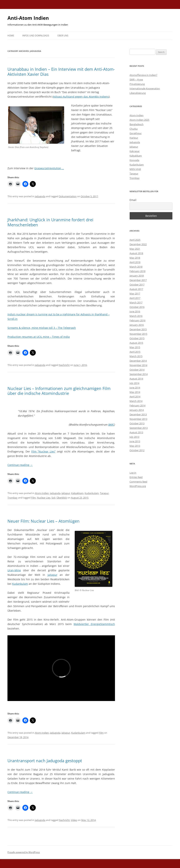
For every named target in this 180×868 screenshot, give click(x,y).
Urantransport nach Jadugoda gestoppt (45, 761)
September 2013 (139, 428)
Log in (133, 473)
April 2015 (135, 352)
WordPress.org (138, 486)
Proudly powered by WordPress (24, 852)
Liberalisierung (138, 93)
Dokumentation (68, 196)
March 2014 (136, 401)
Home (11, 36)
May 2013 (135, 446)
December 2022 (138, 244)
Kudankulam (92, 493)
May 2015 (135, 347)
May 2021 (135, 249)
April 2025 (135, 240)
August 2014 (136, 379)
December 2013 (138, 414)
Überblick (62, 498)
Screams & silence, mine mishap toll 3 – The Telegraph (42, 328)
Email (133, 200)
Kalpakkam (77, 493)
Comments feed (138, 482)
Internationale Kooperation (145, 88)
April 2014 (135, 396)
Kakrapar (135, 151)
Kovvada (134, 160)
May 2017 (135, 294)
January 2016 (137, 325)
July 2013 (134, 437)
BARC (111, 425)
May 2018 (135, 258)
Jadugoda (40, 196)
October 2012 (137, 450)
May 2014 (135, 392)
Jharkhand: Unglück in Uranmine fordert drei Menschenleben (50, 222)
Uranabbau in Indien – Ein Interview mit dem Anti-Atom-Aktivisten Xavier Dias (61, 71)
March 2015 (136, 356)
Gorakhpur (136, 133)
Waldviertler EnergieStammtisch (94, 624)
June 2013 (135, 441)
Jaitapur (66, 493)
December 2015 (138, 329)
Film (33, 498)
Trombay (12, 498)
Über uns (63, 36)
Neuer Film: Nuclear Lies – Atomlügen (44, 521)
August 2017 (136, 289)
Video (74, 820)
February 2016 (137, 320)
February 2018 (137, 271)
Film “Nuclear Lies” (44, 451)
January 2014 (137, 410)
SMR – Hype (136, 79)
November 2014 (138, 365)
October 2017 (137, 285)
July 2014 (134, 383)
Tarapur (104, 493)
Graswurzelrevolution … (49, 168)
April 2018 (135, 262)
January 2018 (137, 276)
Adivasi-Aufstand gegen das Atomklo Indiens (81, 97)
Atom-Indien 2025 (139, 120)
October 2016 (137, 307)
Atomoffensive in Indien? (143, 75)
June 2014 (135, 388)
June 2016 (135, 311)
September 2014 (139, 374)
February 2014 (137, 405)
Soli (53, 498)
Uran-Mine (14, 570)
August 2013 (136, 432)
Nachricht (64, 365)
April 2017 (135, 298)
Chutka (134, 129)
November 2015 (138, 334)
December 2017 (138, 280)
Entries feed (136, 477)
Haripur (134, 138)
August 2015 (136, 343)
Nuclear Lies (44, 498)
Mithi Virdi (135, 169)
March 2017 (136, 302)
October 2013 (137, 423)
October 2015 (137, 338)
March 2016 (136, 316)
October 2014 (137, 370)
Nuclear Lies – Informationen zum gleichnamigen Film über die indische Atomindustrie (59, 391)
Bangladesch (136, 124)
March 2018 (136, 267)
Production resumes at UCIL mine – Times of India (39, 337)
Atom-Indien (42, 493)
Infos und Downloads (36, 36)
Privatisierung (137, 84)
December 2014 (138, 361)
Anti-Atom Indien (28, 18)
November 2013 (138, 419)
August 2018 (136, 253)
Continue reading (20, 465)
